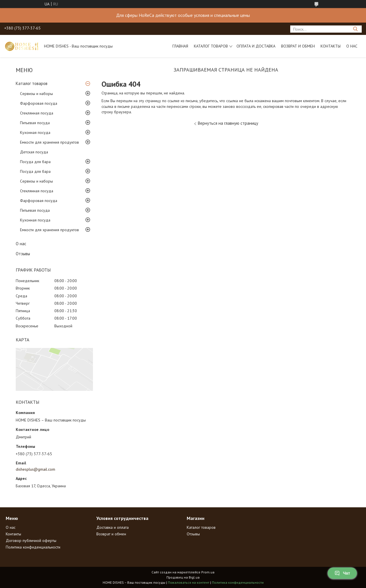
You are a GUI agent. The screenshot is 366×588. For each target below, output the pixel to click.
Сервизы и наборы (36, 94)
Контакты (331, 46)
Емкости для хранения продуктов (49, 142)
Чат (342, 573)
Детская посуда (34, 152)
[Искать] (355, 29)
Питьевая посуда (35, 123)
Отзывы (23, 254)
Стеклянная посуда (37, 113)
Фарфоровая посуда (39, 103)
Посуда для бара (35, 162)
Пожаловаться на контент (189, 582)
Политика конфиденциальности (33, 547)
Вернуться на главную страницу (228, 123)
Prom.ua (208, 572)
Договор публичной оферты (31, 541)
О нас (352, 46)
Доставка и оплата (113, 527)
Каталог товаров (211, 46)
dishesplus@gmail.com (35, 469)
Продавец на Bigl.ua (183, 577)
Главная (180, 46)
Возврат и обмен (298, 46)
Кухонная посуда (35, 132)
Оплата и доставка (256, 46)
